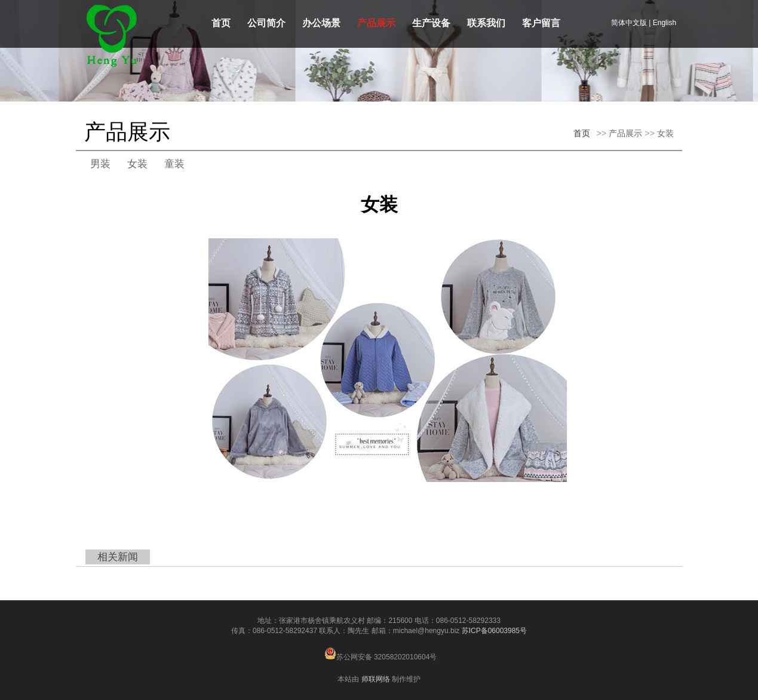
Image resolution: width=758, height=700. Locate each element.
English (665, 23)
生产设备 (431, 23)
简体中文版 (629, 23)
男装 (100, 164)
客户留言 (541, 23)
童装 (174, 164)
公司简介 (266, 23)
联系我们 (486, 23)
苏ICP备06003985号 (494, 631)
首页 (221, 23)
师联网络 (376, 679)
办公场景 (321, 23)
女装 (665, 133)
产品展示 (376, 23)
